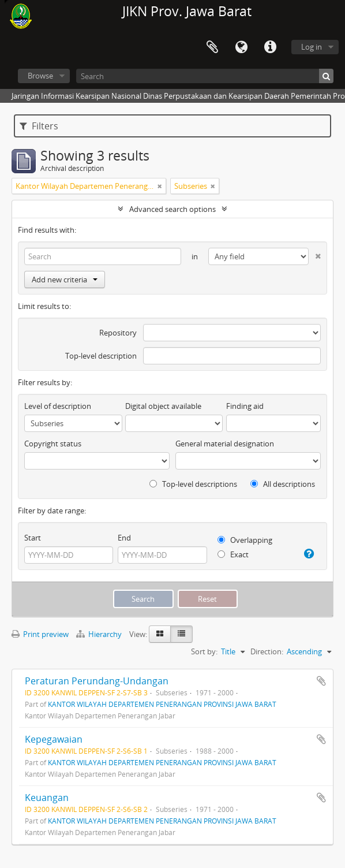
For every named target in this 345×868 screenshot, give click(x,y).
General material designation (225, 444)
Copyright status (53, 444)
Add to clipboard (321, 681)
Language (241, 47)
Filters (39, 126)
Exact (233, 554)
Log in (312, 47)
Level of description (58, 406)
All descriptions (283, 484)
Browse (40, 76)
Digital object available (163, 406)
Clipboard (212, 47)
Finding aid (245, 406)
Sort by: (204, 651)
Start (33, 538)
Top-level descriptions (193, 484)
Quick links (270, 47)
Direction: (267, 651)
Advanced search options (172, 209)
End (124, 538)
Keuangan (47, 798)
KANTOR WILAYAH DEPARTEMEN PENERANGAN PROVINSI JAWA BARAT (162, 704)
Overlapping (245, 540)
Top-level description (101, 356)
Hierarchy (100, 634)
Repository (118, 333)
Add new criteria (65, 280)
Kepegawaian (54, 739)
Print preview (40, 634)
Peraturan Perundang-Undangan (97, 681)
